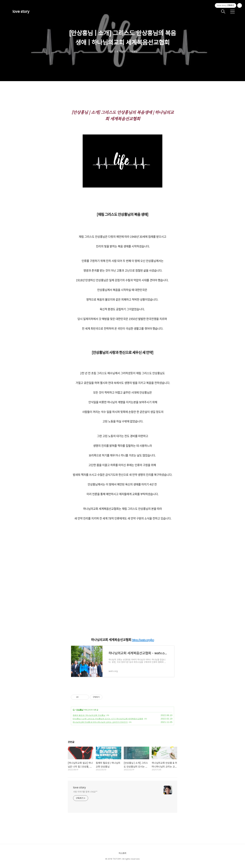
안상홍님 (80, 710)
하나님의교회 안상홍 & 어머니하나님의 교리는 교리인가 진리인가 (100, 722)
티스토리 (122, 853)
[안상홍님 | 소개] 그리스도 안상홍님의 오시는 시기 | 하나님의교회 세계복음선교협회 (108, 719)
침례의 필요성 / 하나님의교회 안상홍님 (89, 715)
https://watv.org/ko (143, 640)
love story (21, 11)
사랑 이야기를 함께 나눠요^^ (85, 792)
